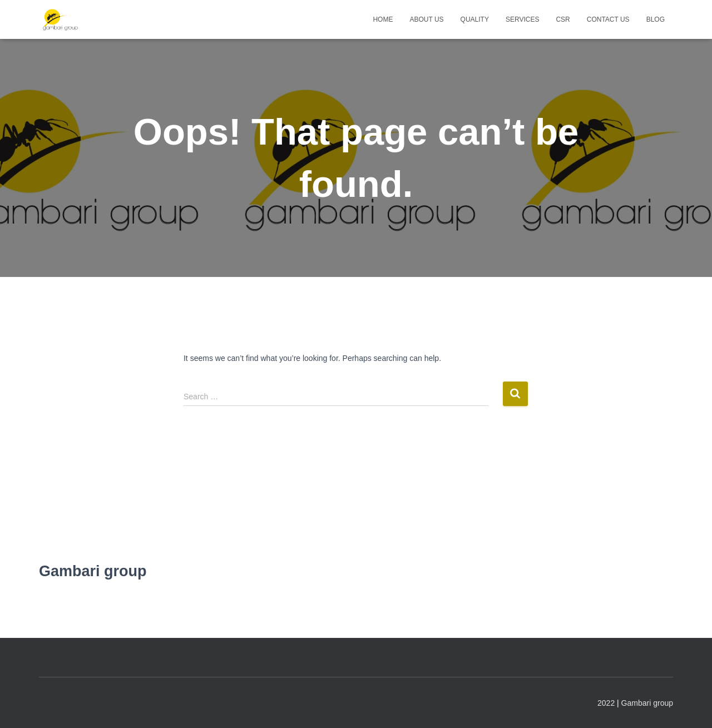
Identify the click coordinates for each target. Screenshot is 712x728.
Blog (656, 19)
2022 (606, 703)
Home (383, 19)
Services (522, 19)
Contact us (608, 19)
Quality (475, 19)
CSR (563, 19)
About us (426, 19)
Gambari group (647, 703)
